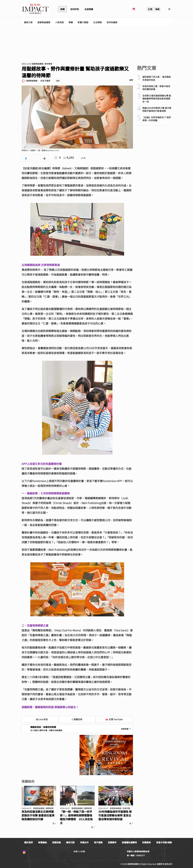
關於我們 (29, 842)
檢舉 (131, 80)
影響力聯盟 (83, 22)
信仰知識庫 (112, 22)
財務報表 (146, 842)
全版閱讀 (89, 9)
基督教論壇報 (44, 22)
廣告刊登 (70, 842)
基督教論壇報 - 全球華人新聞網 (35, 9)
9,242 (68, 157)
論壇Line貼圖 (79, 851)
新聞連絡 (42, 842)
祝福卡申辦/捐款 (164, 842)
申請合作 (84, 842)
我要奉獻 (126, 729)
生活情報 (97, 22)
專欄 (71, 22)
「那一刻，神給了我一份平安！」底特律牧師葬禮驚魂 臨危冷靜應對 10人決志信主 (76, 817)
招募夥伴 (112, 842)
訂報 (150, 9)
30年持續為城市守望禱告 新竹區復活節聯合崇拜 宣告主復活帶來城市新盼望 (115, 815)
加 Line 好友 (40, 719)
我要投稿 (56, 842)
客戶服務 (98, 842)
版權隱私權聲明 (129, 842)
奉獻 (157, 9)
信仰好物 (75, 9)
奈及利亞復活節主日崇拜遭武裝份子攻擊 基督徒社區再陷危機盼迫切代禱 (38, 815)
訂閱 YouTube (114, 719)
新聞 (62, 9)
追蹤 (58, 81)
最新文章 (28, 22)
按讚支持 (77, 719)
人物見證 (59, 22)
